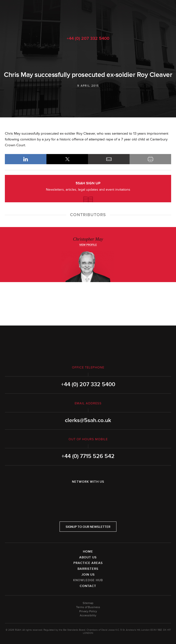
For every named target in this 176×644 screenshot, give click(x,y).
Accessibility (88, 615)
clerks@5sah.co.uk (88, 420)
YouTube (102, 494)
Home (88, 552)
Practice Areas (88, 563)
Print (150, 159)
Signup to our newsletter (88, 527)
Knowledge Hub (88, 580)
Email (109, 159)
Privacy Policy (88, 611)
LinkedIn (26, 159)
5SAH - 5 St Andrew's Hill (88, 15)
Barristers (88, 569)
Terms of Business (88, 607)
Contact (88, 586)
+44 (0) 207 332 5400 (88, 38)
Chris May (13, 134)
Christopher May (88, 239)
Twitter (88, 494)
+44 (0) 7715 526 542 (88, 456)
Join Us (88, 575)
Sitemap (88, 603)
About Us (88, 557)
